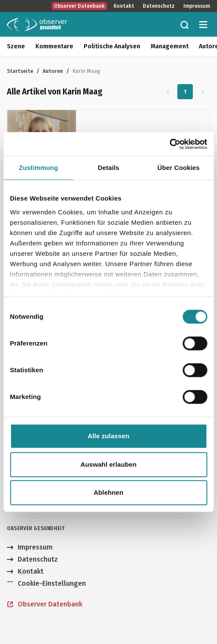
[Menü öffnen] (203, 25)
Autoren (53, 71)
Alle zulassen (108, 436)
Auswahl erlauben (109, 464)
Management (170, 46)
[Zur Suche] (184, 25)
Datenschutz (159, 6)
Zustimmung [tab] (39, 168)
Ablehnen (108, 492)
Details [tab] (109, 168)
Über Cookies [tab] (179, 168)
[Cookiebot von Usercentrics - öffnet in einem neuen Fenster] (169, 144)
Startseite (20, 71)
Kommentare (54, 46)
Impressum (197, 6)
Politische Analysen (112, 46)
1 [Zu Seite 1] (185, 92)
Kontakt (124, 6)
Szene (16, 46)
